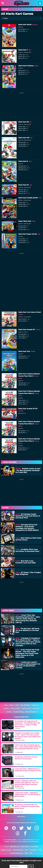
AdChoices (14, 842)
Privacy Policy (15, 709)
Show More (22, 817)
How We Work (25, 705)
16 (12, 520)
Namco (26, 332)
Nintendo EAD (27, 52)
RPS (31, 853)
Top (6, 705)
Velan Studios (28, 317)
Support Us (35, 705)
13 (12, 669)
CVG (26, 853)
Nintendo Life (15, 847)
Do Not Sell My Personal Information (28, 842)
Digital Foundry (6, 850)
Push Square (25, 847)
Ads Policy (36, 709)
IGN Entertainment (28, 840)
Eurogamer (33, 850)
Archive (9, 712)
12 (12, 542)
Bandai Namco (22, 413)
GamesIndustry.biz (17, 853)
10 (12, 645)
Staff (17, 705)
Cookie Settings (19, 712)
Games (5, 9)
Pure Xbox (35, 847)
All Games (37, 9)
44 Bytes (7, 842)
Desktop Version (31, 712)
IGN (26, 850)
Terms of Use (26, 709)
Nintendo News (18, 850)
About (11, 705)
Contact (6, 709)
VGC (40, 850)
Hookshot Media (12, 840)
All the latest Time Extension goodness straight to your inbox (21, 861)
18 (12, 634)
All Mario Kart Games (17, 14)
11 (12, 577)
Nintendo (21, 27)
